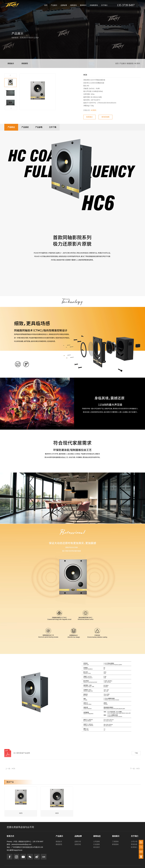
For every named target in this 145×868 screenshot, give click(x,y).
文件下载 (54, 127)
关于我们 (104, 5)
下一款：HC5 (135, 769)
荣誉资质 (134, 843)
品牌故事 (64, 5)
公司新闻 (97, 841)
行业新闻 (97, 843)
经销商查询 (94, 5)
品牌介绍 (78, 841)
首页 (46, 5)
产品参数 (40, 127)
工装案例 (115, 841)
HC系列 (137, 63)
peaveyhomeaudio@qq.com (21, 843)
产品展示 (54, 5)
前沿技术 (97, 846)
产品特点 (11, 127)
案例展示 (83, 5)
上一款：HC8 (10, 769)
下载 (136, 753)
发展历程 (78, 843)
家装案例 (115, 843)
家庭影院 (25, 63)
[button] (11, 108)
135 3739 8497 (126, 5)
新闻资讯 (74, 5)
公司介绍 (134, 841)
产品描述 (25, 127)
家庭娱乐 (11, 63)
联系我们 (134, 846)
